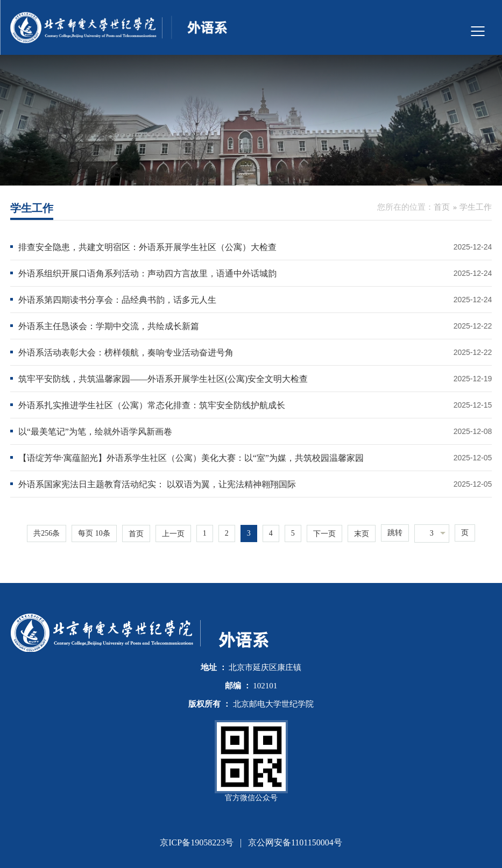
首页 (442, 207)
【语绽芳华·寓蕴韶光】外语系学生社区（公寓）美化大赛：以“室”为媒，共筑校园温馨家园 (191, 458)
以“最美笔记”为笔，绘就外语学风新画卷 (95, 432)
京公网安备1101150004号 (295, 842)
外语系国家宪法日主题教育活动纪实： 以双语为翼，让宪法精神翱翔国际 (157, 484)
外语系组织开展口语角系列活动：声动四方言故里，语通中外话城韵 (147, 273)
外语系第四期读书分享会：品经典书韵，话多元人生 (117, 300)
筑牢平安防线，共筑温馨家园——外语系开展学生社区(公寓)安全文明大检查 (163, 379)
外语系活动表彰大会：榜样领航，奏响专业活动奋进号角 (126, 353)
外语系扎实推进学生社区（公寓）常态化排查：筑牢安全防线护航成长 (152, 405)
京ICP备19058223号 (197, 842)
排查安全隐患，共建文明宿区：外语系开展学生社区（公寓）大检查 (147, 247)
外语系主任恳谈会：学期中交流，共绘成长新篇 (109, 326)
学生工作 (476, 207)
